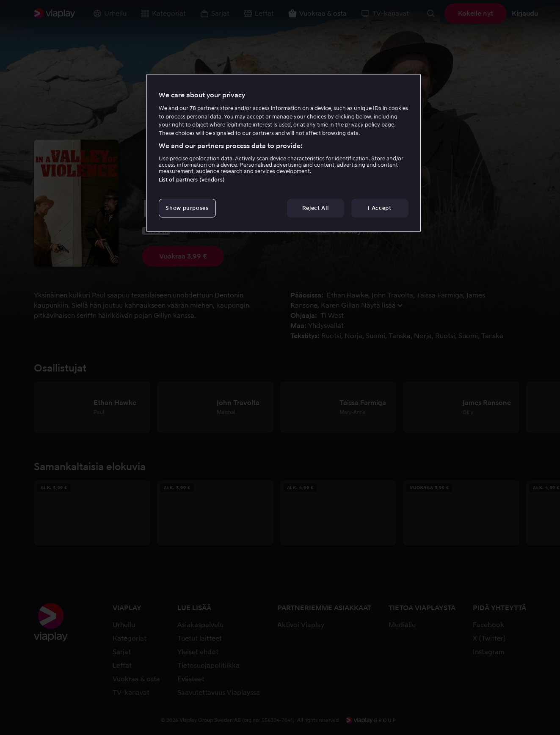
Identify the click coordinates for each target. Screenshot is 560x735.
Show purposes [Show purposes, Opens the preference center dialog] (187, 208)
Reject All (316, 208)
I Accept (379, 208)
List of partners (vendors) (192, 180)
